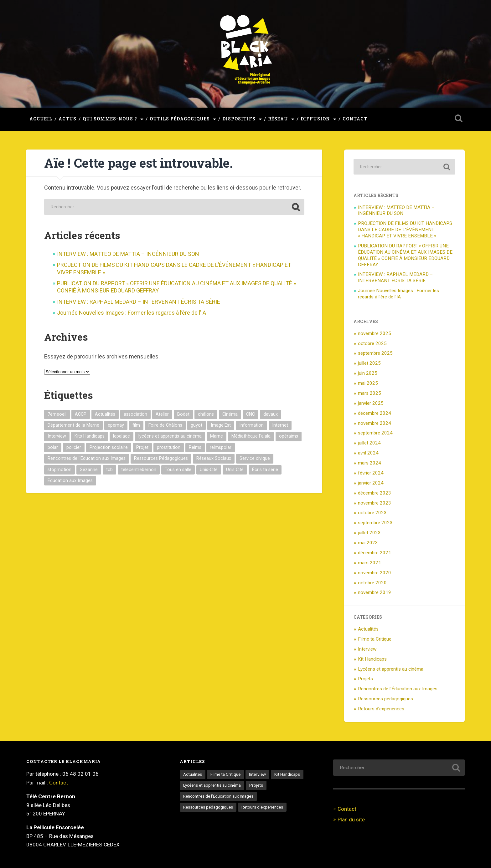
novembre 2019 (375, 592)
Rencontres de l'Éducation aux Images (398, 689)
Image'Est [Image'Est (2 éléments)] (221, 425)
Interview (367, 649)
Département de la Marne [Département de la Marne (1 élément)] (73, 425)
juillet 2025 (369, 363)
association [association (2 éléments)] (135, 414)
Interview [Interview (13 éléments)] (57, 436)
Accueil (41, 119)
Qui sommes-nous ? (110, 119)
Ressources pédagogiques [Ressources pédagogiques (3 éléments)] (208, 807)
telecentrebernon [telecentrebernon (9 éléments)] (139, 470)
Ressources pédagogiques (385, 699)
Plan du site (351, 820)
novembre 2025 (375, 333)
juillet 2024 (369, 443)
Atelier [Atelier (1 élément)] (162, 414)
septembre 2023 (375, 523)
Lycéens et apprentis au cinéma (391, 669)
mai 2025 (368, 383)
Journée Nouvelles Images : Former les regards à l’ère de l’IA (132, 313)
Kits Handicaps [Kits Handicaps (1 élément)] (90, 436)
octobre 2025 (372, 343)
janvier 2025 (371, 403)
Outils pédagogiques (180, 119)
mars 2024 (370, 463)
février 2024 (371, 473)
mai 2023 (368, 543)
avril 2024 (368, 453)
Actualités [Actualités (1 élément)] (105, 414)
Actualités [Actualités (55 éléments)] (193, 774)
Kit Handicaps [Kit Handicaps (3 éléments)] (287, 774)
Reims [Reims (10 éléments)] (195, 447)
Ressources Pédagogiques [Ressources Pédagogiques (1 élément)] (161, 458)
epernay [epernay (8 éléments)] (116, 425)
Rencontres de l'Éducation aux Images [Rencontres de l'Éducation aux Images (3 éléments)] (87, 458)
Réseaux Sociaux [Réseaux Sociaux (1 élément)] (214, 458)
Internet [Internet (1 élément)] (280, 425)
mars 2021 (370, 563)
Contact (355, 119)
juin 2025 (368, 373)
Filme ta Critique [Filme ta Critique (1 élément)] (225, 774)
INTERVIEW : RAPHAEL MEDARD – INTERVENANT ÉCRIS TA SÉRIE (139, 302)
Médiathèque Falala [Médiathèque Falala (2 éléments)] (251, 436)
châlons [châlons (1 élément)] (206, 414)
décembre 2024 (375, 413)
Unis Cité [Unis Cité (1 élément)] (235, 470)
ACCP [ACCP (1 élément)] (81, 414)
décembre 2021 (375, 553)
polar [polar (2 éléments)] (53, 447)
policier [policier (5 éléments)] (74, 447)
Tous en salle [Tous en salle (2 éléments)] (178, 470)
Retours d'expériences (381, 709)
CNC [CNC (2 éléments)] (251, 414)
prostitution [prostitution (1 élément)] (169, 447)
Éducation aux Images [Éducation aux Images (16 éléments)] (70, 481)
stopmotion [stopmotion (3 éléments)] (59, 470)
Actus (67, 119)
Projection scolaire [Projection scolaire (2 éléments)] (109, 447)
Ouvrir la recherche (458, 118)
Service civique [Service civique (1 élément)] (255, 458)
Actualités (368, 629)
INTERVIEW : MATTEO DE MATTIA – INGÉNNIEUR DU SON (128, 254)
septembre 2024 (375, 433)
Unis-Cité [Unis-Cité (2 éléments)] (209, 470)
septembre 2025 (375, 353)
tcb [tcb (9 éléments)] (109, 470)
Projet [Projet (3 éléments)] (142, 447)
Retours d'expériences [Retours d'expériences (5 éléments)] (262, 807)
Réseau (278, 119)
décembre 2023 (375, 493)
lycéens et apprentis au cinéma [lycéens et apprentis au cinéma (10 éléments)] (170, 436)
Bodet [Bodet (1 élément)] (183, 414)
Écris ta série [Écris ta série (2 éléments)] (265, 470)
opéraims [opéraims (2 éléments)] (289, 436)
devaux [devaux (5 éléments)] (271, 414)
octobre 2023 (372, 513)
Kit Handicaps (372, 659)
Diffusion (315, 119)
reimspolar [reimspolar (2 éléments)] (221, 447)
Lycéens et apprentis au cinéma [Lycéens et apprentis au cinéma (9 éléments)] (212, 785)
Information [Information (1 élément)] (251, 425)
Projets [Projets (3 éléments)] (256, 785)
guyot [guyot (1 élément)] (196, 425)
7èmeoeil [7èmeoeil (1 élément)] (57, 414)
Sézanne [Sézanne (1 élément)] (89, 470)
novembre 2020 (375, 573)
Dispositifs (239, 119)
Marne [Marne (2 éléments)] (217, 436)
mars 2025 (370, 393)
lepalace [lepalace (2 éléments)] (121, 436)
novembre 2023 (375, 503)
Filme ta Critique (375, 639)
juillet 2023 (369, 533)
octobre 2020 (372, 583)
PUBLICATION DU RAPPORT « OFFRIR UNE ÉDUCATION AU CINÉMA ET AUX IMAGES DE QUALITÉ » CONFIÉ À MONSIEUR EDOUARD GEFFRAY (405, 255)
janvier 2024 (371, 483)
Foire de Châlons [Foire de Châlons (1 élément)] (165, 425)
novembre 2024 (375, 423)
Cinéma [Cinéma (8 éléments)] (230, 414)
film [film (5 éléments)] (136, 425)
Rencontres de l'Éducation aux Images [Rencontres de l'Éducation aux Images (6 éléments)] (218, 796)
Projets (365, 679)
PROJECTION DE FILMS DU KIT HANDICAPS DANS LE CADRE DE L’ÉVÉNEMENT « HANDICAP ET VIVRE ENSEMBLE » (405, 230)
